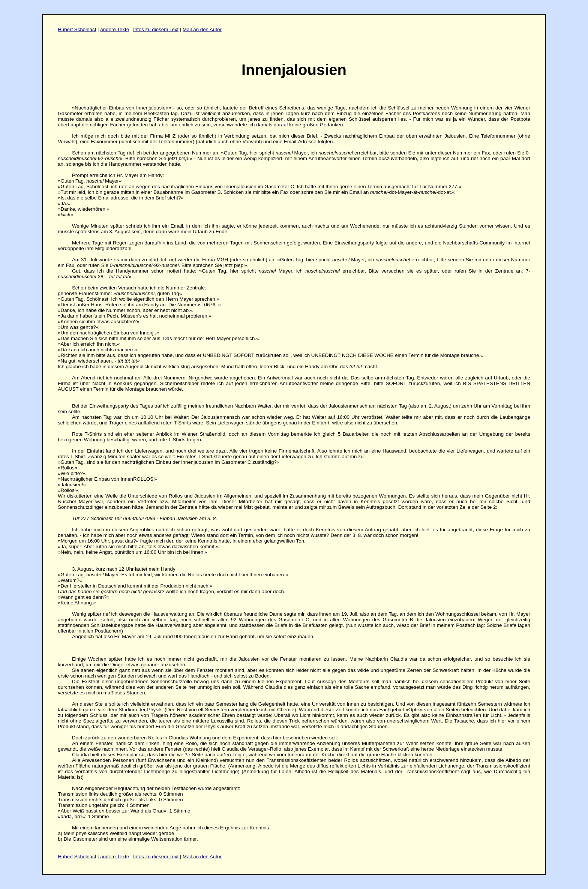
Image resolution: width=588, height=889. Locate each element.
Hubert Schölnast (77, 29)
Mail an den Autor (202, 29)
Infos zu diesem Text (156, 29)
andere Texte (115, 29)
